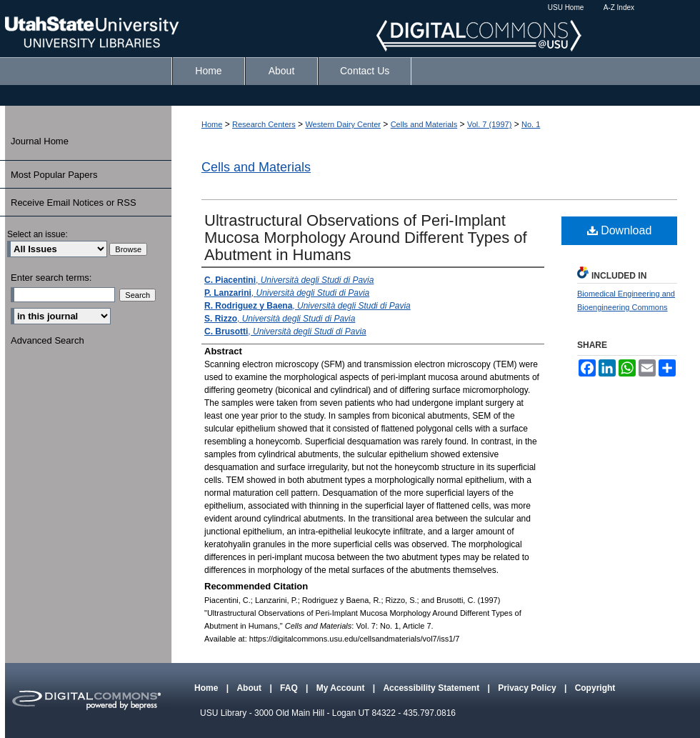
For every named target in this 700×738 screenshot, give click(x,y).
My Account (342, 688)
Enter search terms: (51, 278)
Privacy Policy (528, 688)
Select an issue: (37, 234)
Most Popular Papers (54, 175)
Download (620, 230)
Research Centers (264, 124)
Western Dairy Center (343, 124)
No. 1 (531, 124)
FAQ (290, 688)
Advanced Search (47, 340)
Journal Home (40, 141)
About (250, 688)
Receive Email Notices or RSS (74, 203)
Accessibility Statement (432, 688)
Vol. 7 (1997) (489, 124)
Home (212, 124)
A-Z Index (619, 8)
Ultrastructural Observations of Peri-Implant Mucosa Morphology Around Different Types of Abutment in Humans (366, 238)
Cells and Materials (424, 124)
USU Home (566, 8)
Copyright (595, 688)
